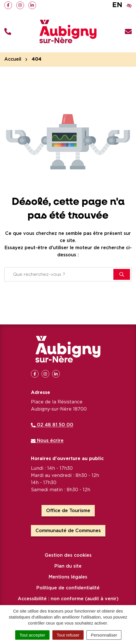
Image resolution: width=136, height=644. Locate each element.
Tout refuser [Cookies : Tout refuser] (68, 635)
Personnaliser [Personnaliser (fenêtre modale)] (104, 635)
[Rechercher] (122, 274)
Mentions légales (68, 577)
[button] (8, 32)
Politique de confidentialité (68, 588)
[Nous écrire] (128, 32)
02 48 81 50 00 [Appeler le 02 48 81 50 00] (52, 425)
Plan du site (68, 566)
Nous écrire (47, 441)
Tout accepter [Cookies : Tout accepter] (32, 635)
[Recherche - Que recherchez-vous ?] (59, 274)
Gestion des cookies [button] (68, 555)
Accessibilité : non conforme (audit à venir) (68, 599)
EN (117, 5)
